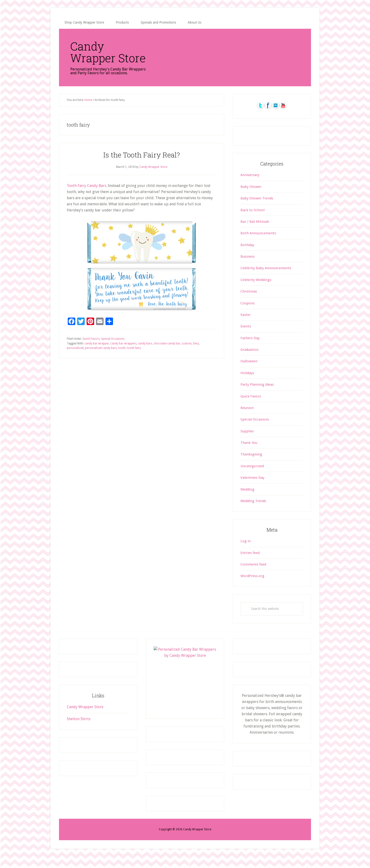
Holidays (247, 385)
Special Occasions (113, 351)
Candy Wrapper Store (94, 58)
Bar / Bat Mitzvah (255, 233)
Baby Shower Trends (257, 210)
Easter (246, 327)
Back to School (252, 222)
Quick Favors (91, 351)
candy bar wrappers (123, 355)
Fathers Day (250, 350)
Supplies (247, 443)
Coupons (248, 315)
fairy (196, 355)
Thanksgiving (251, 466)
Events (246, 338)
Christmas (249, 303)
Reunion (247, 420)
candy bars (145, 355)
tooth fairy (134, 360)
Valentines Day (252, 489)
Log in (246, 553)
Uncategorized (252, 478)
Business (248, 268)
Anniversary (250, 187)
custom (187, 355)
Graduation (249, 361)
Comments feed (253, 576)
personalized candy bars (101, 360)
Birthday (247, 257)
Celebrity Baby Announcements (266, 280)
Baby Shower (251, 198)
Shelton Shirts (79, 731)
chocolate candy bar (167, 355)
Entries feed (250, 565)
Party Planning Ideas (257, 396)
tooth (122, 360)
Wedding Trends (253, 513)
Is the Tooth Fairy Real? (142, 167)
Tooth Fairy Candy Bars (86, 197)
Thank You (249, 455)
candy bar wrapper (97, 355)
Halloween (249, 373)
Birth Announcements (258, 245)
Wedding (247, 501)
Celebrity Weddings (256, 292)
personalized (75, 360)
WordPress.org (252, 588)
